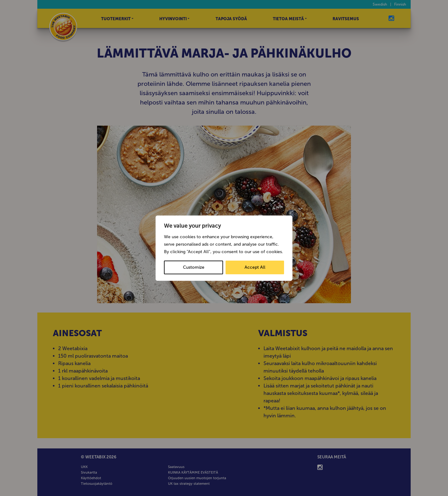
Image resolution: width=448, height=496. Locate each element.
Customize (194, 267)
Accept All (255, 267)
